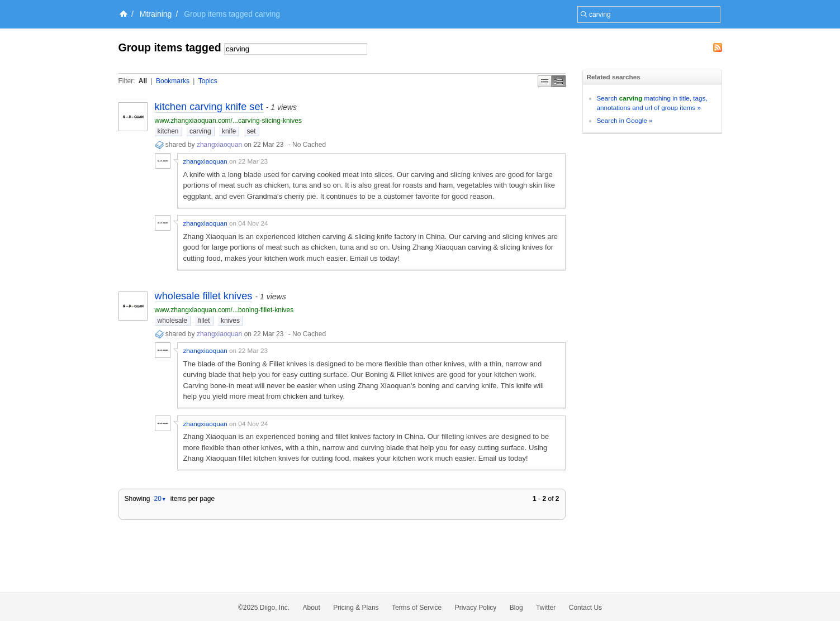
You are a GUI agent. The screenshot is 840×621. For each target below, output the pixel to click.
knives (230, 321)
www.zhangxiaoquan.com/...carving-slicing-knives (228, 121)
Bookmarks (173, 81)
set (251, 131)
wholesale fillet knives (204, 296)
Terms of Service (417, 608)
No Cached (309, 145)
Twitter (546, 608)
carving (200, 131)
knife (229, 131)
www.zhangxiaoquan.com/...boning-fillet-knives (224, 310)
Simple (545, 81)
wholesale (172, 321)
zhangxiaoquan (219, 145)
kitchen (168, 131)
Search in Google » (625, 120)
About (312, 608)
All (143, 81)
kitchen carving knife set (209, 107)
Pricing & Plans (356, 608)
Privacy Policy (476, 608)
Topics (208, 81)
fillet (204, 321)
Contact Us (585, 608)
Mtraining (156, 14)
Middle (559, 81)
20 (160, 499)
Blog (516, 608)
